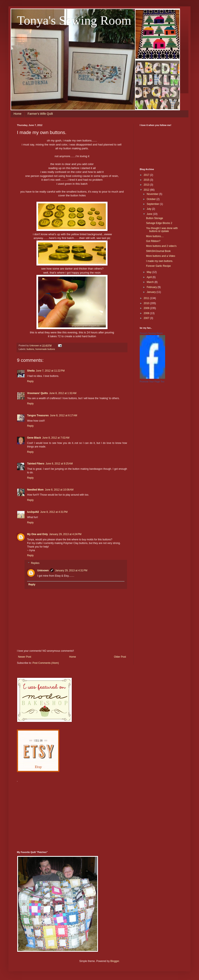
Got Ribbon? (153, 241)
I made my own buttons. (160, 261)
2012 (147, 190)
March (151, 282)
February (152, 287)
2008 (147, 313)
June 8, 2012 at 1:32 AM (63, 393)
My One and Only (37, 534)
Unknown (43, 570)
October (152, 199)
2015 (147, 180)
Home (17, 114)
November (153, 194)
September (153, 204)
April (150, 277)
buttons (30, 349)
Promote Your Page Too (152, 382)
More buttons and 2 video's (161, 246)
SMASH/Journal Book (158, 251)
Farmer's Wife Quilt (40, 114)
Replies (35, 563)
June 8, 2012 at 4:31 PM (54, 512)
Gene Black (34, 438)
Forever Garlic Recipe (158, 266)
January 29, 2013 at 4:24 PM (65, 534)
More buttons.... (155, 236)
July (149, 209)
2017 (147, 175)
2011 (147, 298)
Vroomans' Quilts (37, 393)
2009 (147, 308)
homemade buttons (45, 349)
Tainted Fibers (36, 464)
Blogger (115, 961)
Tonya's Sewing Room (74, 20)
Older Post (120, 657)
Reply (30, 381)
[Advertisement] (74, 814)
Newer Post (25, 657)
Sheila (31, 371)
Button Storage (155, 218)
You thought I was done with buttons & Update (162, 230)
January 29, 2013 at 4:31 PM (71, 570)
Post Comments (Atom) (46, 663)
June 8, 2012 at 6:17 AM (64, 415)
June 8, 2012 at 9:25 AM (59, 464)
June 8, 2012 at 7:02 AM (56, 438)
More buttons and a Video (161, 256)
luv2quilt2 (33, 512)
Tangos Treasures (38, 415)
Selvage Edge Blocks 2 (159, 223)
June (150, 214)
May (149, 272)
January (152, 292)
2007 (147, 318)
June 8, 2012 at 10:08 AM (59, 490)
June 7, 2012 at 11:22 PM (50, 371)
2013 (147, 185)
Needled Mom (35, 490)
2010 (147, 303)
